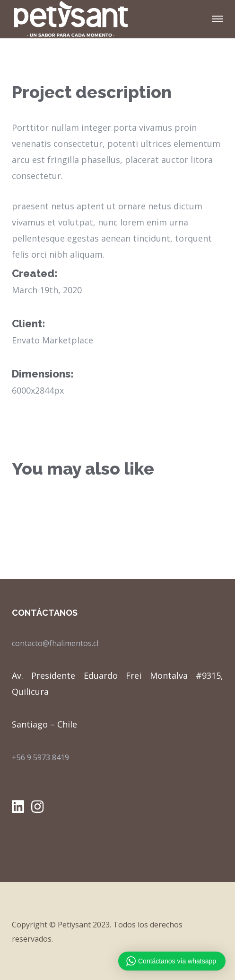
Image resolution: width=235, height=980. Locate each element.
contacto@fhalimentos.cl (55, 643)
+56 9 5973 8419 (40, 757)
